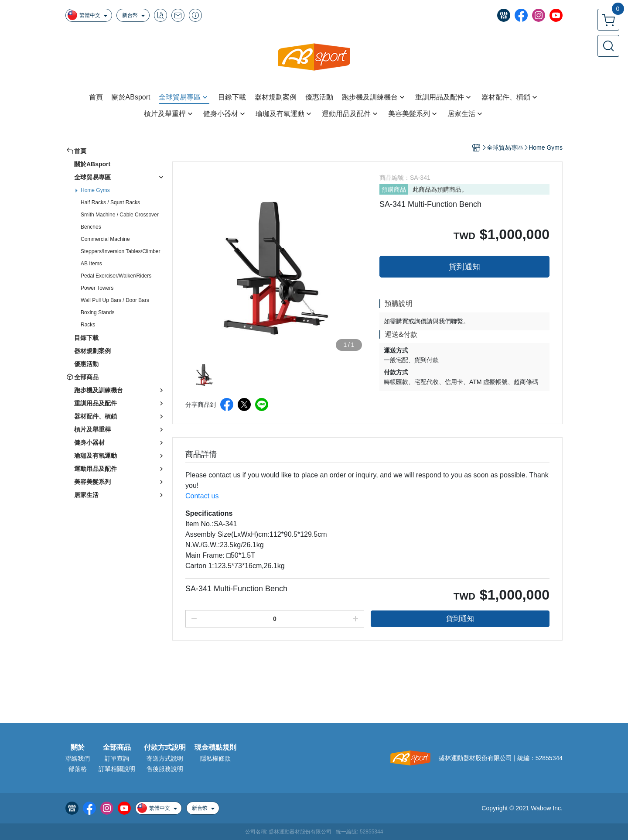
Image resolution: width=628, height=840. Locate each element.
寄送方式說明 (165, 758)
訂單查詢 (117, 758)
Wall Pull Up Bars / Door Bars (115, 300)
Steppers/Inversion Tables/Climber (121, 251)
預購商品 (394, 189)
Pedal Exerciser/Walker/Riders (116, 276)
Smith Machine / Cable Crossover (120, 215)
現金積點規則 (215, 747)
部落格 (78, 769)
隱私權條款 (215, 758)
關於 (78, 747)
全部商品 (117, 747)
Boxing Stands (97, 312)
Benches (91, 227)
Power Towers (97, 288)
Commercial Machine (105, 239)
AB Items (91, 264)
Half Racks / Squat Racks (110, 202)
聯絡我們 (78, 758)
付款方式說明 (165, 747)
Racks (88, 325)
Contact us (202, 496)
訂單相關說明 (117, 769)
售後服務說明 (165, 769)
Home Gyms (95, 190)
